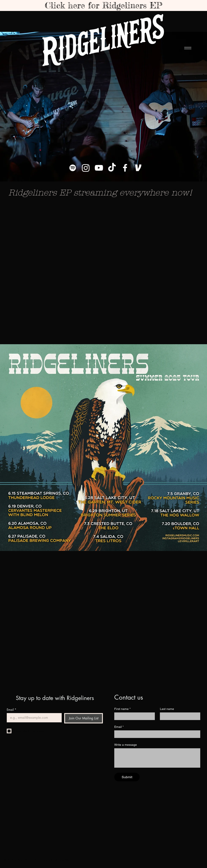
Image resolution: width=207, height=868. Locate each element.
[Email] (33, 718)
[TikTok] (112, 168)
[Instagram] (86, 168)
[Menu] (188, 48)
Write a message (126, 745)
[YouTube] (99, 168)
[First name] (133, 716)
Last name (167, 709)
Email (12, 710)
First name (122, 709)
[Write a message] (157, 758)
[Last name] (179, 716)
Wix (67, 860)
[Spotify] (73, 168)
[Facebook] (125, 168)
